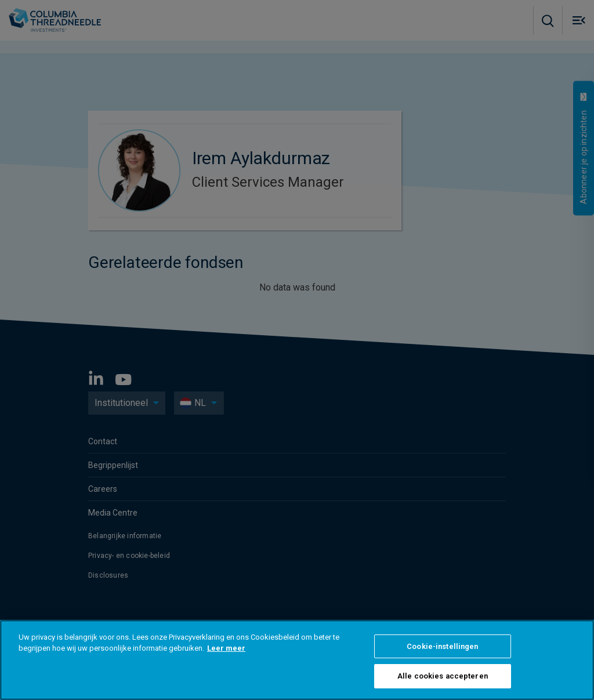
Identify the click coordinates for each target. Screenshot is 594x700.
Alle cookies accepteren (443, 676)
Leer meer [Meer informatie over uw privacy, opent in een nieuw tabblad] (226, 648)
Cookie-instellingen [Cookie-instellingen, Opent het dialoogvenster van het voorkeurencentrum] (442, 646)
